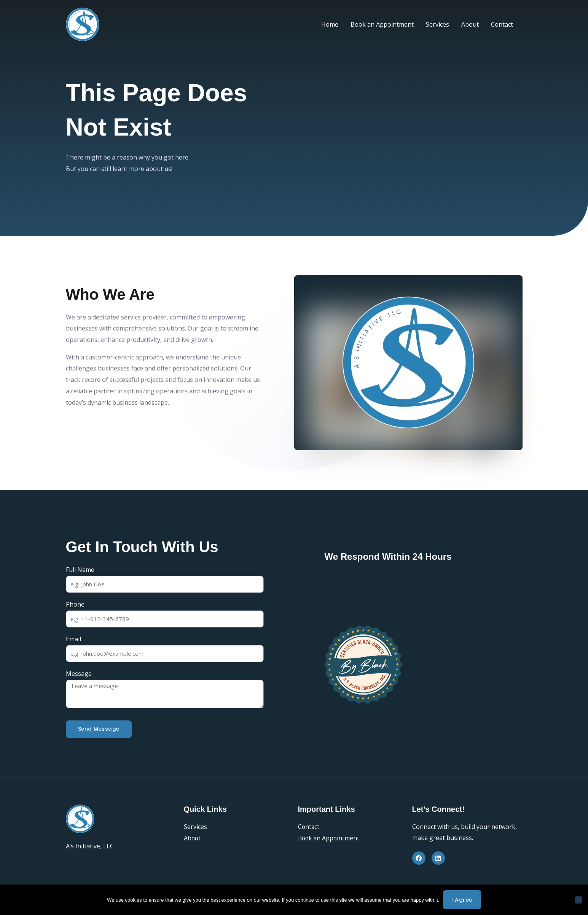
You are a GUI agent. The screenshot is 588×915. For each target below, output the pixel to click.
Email (73, 639)
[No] (578, 900)
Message (79, 674)
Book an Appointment (382, 24)
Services (437, 24)
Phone (75, 604)
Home (330, 24)
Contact (502, 24)
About (470, 24)
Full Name (80, 570)
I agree (462, 900)
